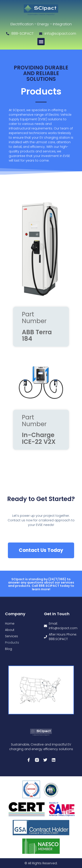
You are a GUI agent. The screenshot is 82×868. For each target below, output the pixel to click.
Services (11, 636)
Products (12, 642)
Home (10, 623)
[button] (41, 42)
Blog (9, 649)
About (10, 630)
